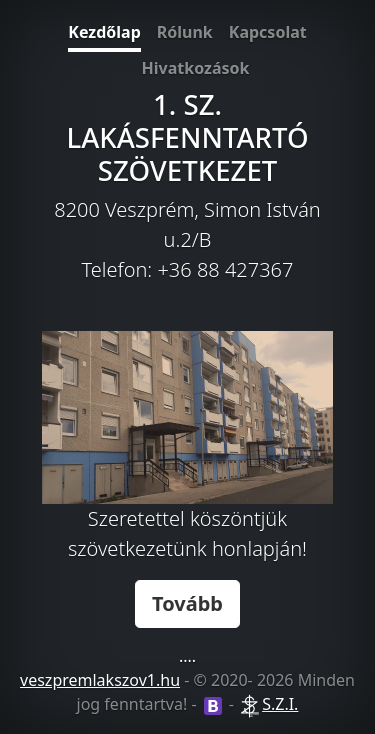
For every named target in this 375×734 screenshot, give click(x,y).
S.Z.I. (280, 704)
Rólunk (185, 32)
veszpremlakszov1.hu (100, 680)
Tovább (187, 603)
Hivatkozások (196, 68)
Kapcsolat (268, 32)
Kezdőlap (104, 32)
